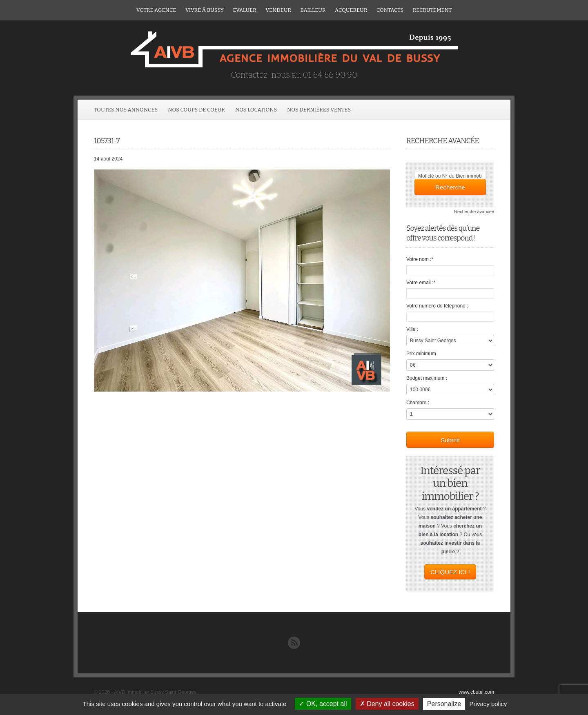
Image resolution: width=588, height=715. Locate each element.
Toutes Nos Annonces (126, 110)
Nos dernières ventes (319, 110)
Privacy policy (488, 704)
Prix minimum (421, 354)
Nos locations (256, 110)
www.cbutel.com (476, 692)
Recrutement (432, 10)
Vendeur (278, 10)
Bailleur (313, 10)
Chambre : (418, 403)
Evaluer (244, 10)
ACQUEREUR (351, 10)
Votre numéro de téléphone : (437, 306)
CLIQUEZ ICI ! (450, 572)
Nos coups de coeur (196, 110)
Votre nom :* (420, 259)
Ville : (412, 329)
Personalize (444, 704)
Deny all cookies (387, 704)
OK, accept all (323, 704)
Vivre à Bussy (205, 10)
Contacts (390, 10)
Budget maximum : (427, 378)
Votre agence (156, 10)
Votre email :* (421, 283)
